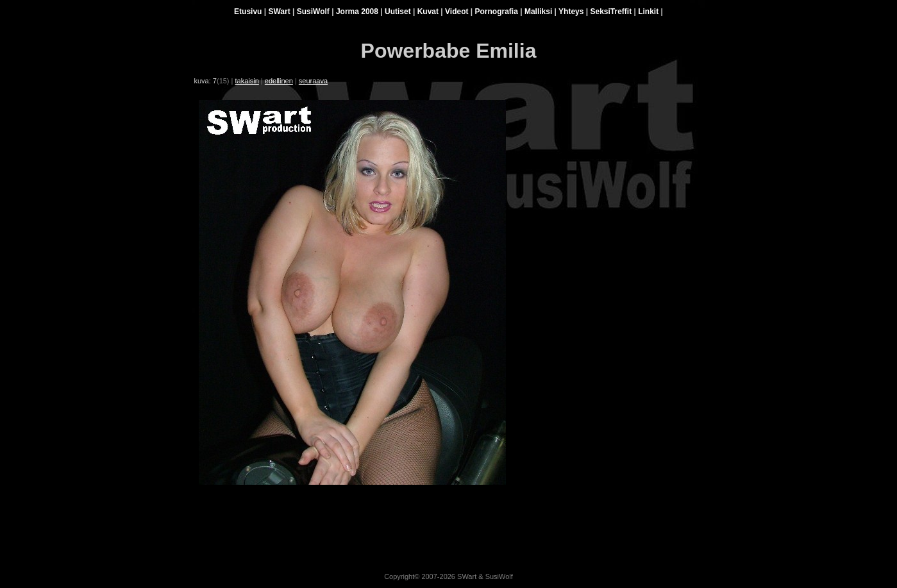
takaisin (247, 81)
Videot (457, 12)
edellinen (279, 81)
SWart (279, 12)
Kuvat (428, 12)
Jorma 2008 (357, 12)
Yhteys (571, 12)
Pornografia (497, 12)
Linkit (648, 12)
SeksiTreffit (611, 12)
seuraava (313, 81)
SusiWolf (313, 12)
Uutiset (398, 12)
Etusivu (248, 12)
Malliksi (538, 12)
